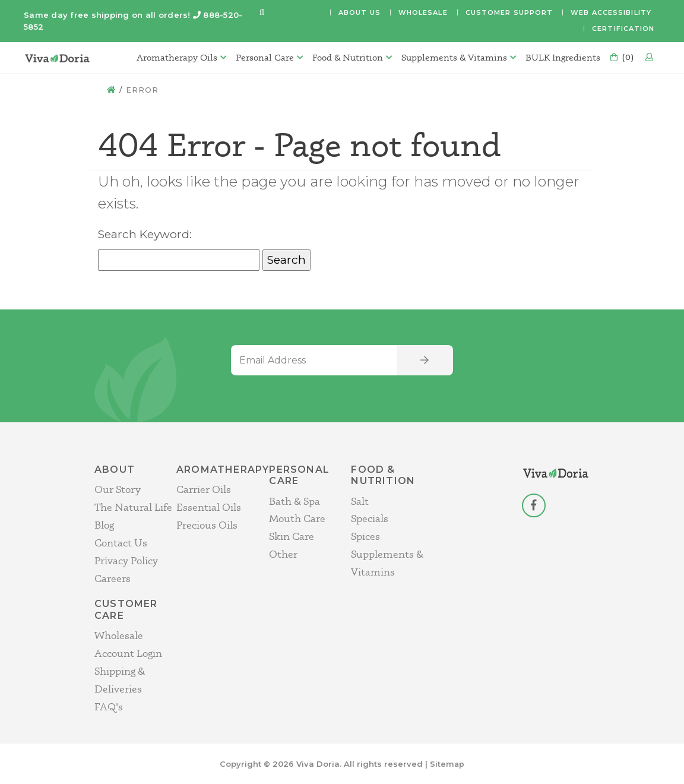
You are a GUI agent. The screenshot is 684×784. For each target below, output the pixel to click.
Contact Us (121, 542)
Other (283, 554)
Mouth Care (297, 518)
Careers (113, 578)
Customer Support (509, 12)
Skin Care (292, 536)
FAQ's (109, 706)
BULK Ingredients (560, 57)
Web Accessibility (611, 12)
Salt (360, 500)
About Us (360, 12)
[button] (262, 13)
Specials (370, 518)
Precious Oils (207, 525)
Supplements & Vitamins (452, 57)
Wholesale (423, 12)
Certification (623, 29)
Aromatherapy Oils (175, 57)
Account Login (128, 653)
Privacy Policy (126, 560)
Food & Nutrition (345, 57)
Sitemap (447, 763)
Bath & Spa (294, 500)
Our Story (118, 489)
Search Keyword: (145, 234)
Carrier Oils (204, 489)
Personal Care (262, 57)
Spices (365, 536)
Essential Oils (209, 507)
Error (143, 90)
